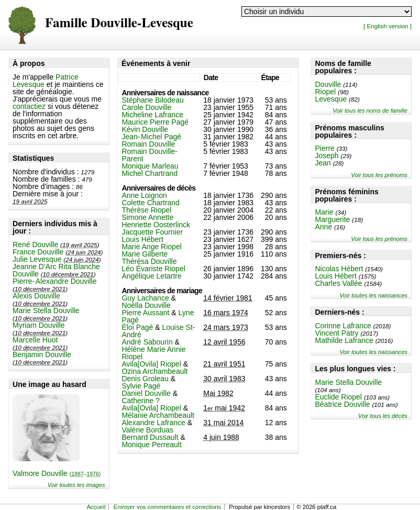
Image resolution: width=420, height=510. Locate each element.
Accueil (96, 507)
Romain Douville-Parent (150, 155)
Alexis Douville (36, 296)
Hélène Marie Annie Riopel (153, 353)
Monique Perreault (151, 445)
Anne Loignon (144, 195)
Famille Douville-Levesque (119, 23)
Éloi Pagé (137, 327)
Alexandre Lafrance (153, 423)
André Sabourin (147, 342)
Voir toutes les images (76, 485)
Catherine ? (140, 401)
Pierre (324, 148)
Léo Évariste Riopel (153, 269)
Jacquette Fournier (152, 232)
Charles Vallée (338, 283)
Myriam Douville (39, 325)
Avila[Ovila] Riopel (151, 364)
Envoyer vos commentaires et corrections (167, 507)
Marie (324, 212)
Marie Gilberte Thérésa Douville (149, 258)
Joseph (327, 156)
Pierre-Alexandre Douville (54, 281)
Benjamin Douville (42, 354)
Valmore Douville (57, 473)
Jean (323, 163)
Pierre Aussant (145, 313)
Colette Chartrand (151, 203)
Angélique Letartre (151, 276)
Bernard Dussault (150, 437)
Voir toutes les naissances (373, 295)
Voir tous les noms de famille (370, 110)
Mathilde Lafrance (344, 340)
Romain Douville (148, 144)
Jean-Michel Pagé (151, 137)
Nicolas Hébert (339, 269)
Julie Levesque (37, 259)
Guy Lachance (145, 298)
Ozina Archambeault (154, 371)
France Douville (38, 252)
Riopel (325, 92)
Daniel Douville (146, 393)
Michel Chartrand (150, 173)
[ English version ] (388, 26)
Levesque (331, 99)
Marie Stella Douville (46, 311)
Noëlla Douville (146, 305)
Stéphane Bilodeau (152, 100)
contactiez (29, 106)
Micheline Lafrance (152, 115)
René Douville (35, 245)
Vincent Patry (336, 333)
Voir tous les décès (383, 416)
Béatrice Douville (342, 404)
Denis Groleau (145, 379)
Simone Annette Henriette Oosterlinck (156, 221)
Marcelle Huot (35, 340)
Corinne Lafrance (343, 326)
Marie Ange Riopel (151, 247)
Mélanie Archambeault (158, 415)
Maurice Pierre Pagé (155, 122)
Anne (323, 227)
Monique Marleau (150, 166)
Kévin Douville (145, 129)
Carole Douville (146, 107)
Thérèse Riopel (146, 210)
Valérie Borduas (147, 430)
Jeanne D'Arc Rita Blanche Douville (56, 270)
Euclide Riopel (338, 397)
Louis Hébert (335, 276)
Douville (328, 84)
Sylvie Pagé (141, 386)
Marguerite (332, 219)
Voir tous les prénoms (379, 175)
